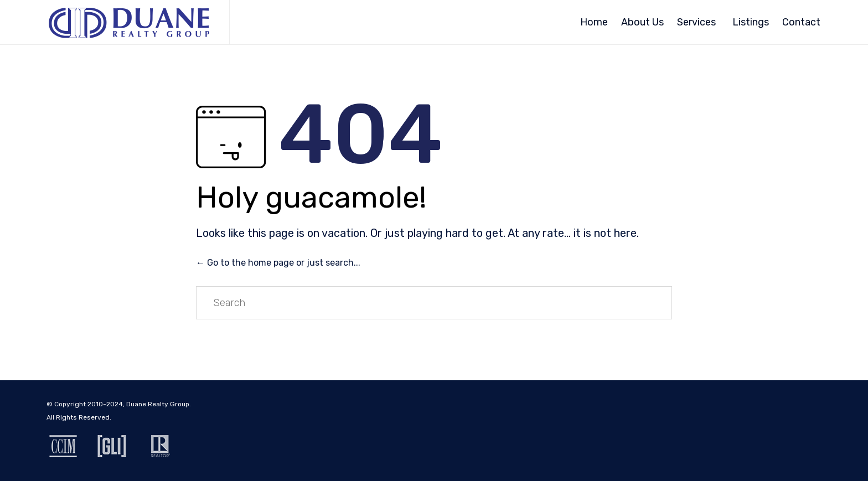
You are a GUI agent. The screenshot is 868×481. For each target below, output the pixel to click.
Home (594, 22)
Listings (751, 22)
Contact (801, 22)
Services (696, 22)
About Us (642, 22)
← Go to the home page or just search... (278, 263)
